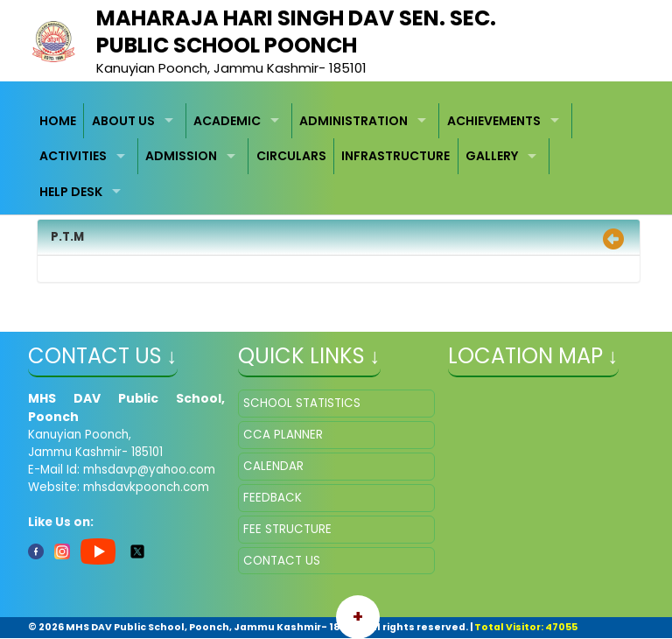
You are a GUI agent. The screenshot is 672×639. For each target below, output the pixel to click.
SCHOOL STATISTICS (302, 403)
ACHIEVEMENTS (494, 121)
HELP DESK (71, 192)
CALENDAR (273, 466)
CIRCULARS (291, 156)
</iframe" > (546, 477)
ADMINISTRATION (353, 121)
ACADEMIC (227, 121)
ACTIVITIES (73, 156)
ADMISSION (181, 156)
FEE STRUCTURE (287, 529)
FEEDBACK (273, 498)
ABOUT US (123, 121)
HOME (58, 121)
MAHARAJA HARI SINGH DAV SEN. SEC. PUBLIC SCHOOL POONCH (296, 32)
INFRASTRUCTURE (395, 156)
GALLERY (492, 156)
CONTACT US (282, 561)
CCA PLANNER (283, 435)
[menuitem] (59, 121)
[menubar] (336, 157)
